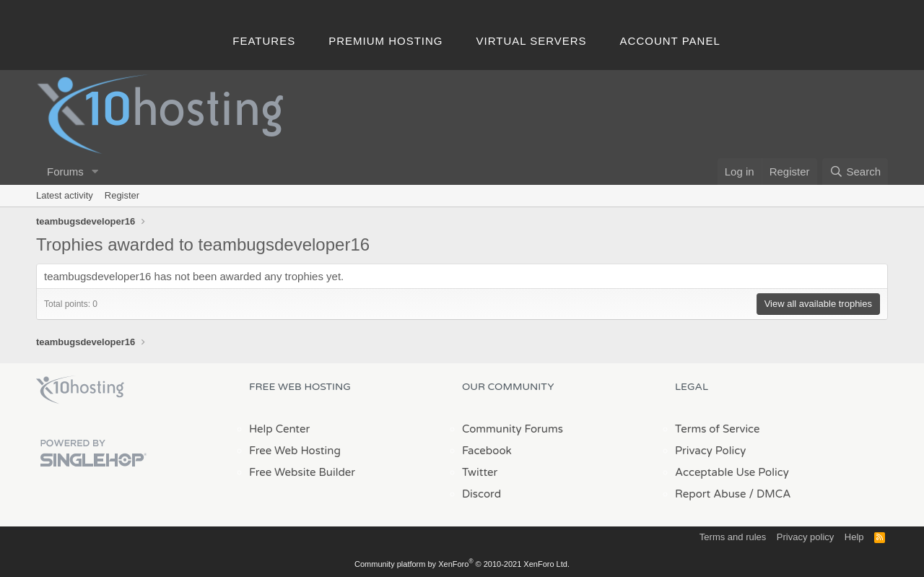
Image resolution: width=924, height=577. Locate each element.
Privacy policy (805, 537)
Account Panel (670, 41)
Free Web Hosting (295, 451)
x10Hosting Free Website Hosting (80, 390)
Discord (481, 494)
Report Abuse (711, 494)
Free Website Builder (302, 472)
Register (122, 195)
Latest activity (65, 195)
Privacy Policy (710, 451)
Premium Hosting (385, 41)
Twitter (480, 472)
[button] (95, 172)
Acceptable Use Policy (732, 472)
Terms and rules (733, 537)
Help (854, 537)
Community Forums (513, 429)
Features (264, 41)
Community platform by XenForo (462, 564)
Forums (65, 172)
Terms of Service (718, 429)
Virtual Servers (532, 41)
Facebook (487, 451)
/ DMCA (770, 494)
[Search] (855, 172)
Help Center (279, 429)
